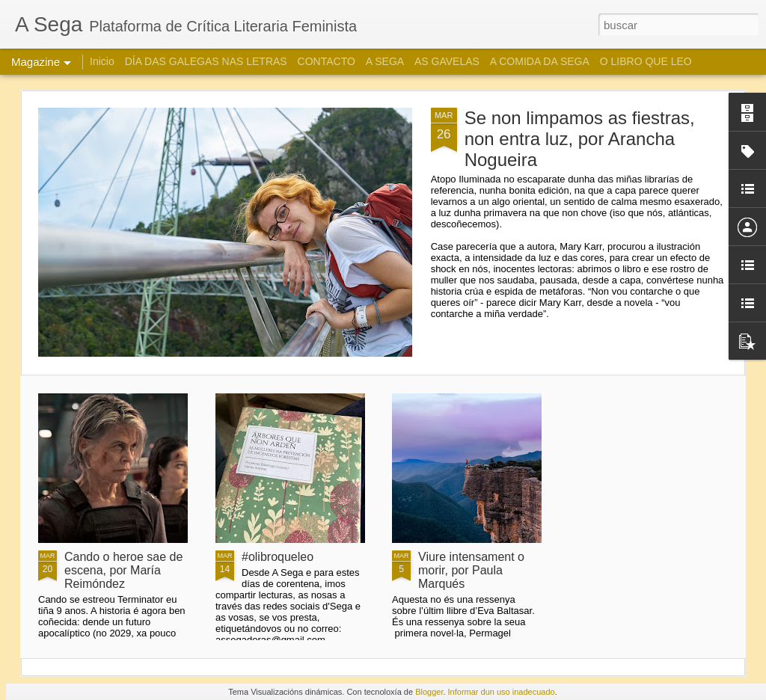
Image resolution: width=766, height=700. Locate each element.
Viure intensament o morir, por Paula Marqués (471, 570)
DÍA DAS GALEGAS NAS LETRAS (206, 61)
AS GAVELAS (447, 61)
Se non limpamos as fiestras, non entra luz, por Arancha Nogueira (580, 139)
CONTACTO (327, 61)
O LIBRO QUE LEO (646, 61)
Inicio (102, 61)
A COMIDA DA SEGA (540, 61)
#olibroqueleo (278, 557)
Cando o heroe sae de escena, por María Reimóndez (123, 570)
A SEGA (385, 61)
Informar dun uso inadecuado (502, 692)
